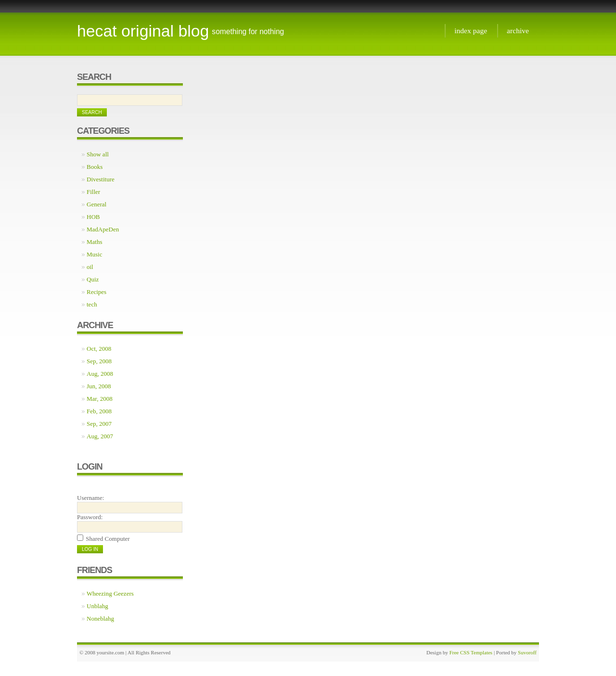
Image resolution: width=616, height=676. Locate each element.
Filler (93, 192)
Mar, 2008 (100, 399)
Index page (471, 31)
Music (95, 254)
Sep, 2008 (99, 361)
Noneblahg (100, 619)
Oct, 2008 (99, 349)
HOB (93, 217)
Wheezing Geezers (110, 593)
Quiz (93, 279)
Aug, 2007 (100, 436)
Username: (90, 498)
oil (90, 267)
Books (95, 167)
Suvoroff (527, 652)
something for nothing (248, 32)
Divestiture (101, 179)
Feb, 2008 (99, 411)
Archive (518, 31)
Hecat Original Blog (143, 31)
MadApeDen (103, 229)
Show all (98, 154)
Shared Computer (108, 539)
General (96, 204)
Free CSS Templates (471, 652)
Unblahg (97, 606)
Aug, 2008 (100, 374)
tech (92, 304)
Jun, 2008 (99, 386)
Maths (95, 242)
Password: (90, 517)
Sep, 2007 (99, 424)
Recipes (96, 292)
